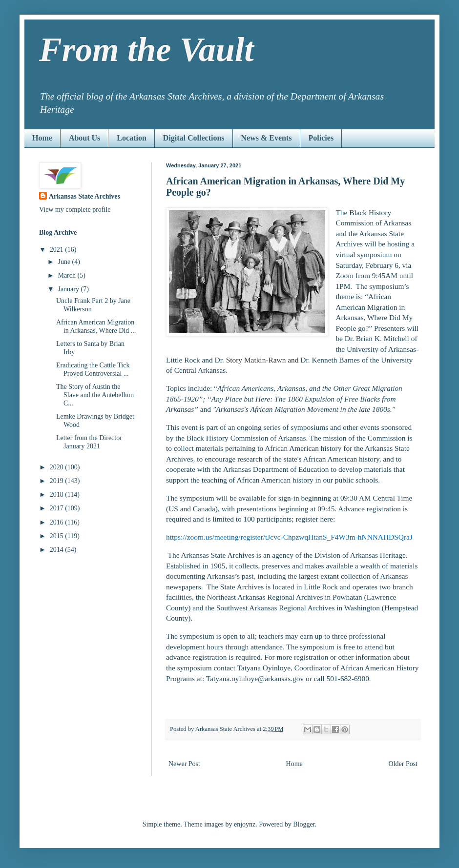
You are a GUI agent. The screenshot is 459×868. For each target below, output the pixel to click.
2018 (58, 495)
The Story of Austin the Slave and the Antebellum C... (95, 395)
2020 (58, 467)
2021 (58, 250)
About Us (84, 138)
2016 (58, 522)
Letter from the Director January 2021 (89, 442)
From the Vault (146, 50)
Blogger (304, 824)
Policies (321, 138)
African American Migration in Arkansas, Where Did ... (96, 326)
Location (131, 138)
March (67, 275)
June (65, 262)
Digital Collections (194, 138)
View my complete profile (75, 210)
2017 (58, 508)
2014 (58, 550)
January (69, 289)
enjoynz (245, 824)
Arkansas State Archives (84, 196)
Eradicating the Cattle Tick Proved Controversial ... (93, 369)
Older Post (403, 764)
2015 (58, 536)
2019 (58, 481)
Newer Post (184, 764)
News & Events (267, 138)
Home (42, 138)
